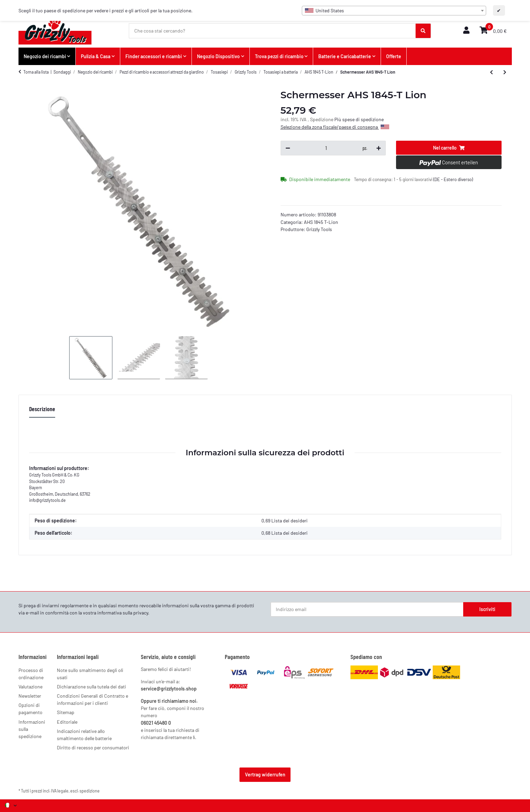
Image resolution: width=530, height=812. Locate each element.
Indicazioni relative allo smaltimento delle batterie (84, 735)
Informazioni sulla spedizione (32, 729)
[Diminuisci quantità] (288, 148)
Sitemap (66, 712)
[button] (466, 31)
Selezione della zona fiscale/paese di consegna (335, 127)
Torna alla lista (36, 72)
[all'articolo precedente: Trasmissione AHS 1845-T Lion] (491, 72)
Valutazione (30, 687)
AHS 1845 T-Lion (321, 222)
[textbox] (394, 11)
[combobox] (394, 11)
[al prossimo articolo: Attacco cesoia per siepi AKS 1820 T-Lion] (505, 72)
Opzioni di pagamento (30, 709)
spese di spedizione (363, 119)
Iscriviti (487, 609)
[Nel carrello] (449, 148)
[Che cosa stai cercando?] (273, 31)
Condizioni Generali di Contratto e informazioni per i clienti (93, 699)
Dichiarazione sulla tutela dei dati (91, 687)
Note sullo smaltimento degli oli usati (90, 674)
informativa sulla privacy (123, 613)
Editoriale (67, 722)
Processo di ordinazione (31, 674)
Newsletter (30, 696)
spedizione (90, 791)
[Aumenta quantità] (379, 148)
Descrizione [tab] (42, 409)
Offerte (394, 56)
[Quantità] (326, 148)
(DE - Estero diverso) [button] (453, 179)
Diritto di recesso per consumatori (93, 747)
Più (338, 119)
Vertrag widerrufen (265, 775)
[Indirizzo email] (367, 609)
